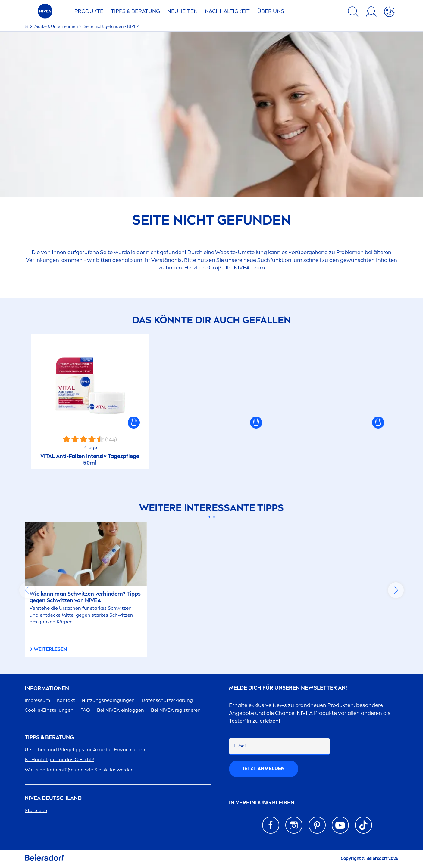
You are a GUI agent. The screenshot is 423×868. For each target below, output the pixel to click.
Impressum (37, 700)
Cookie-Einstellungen (49, 710)
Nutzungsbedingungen (108, 700)
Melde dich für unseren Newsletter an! (288, 688)
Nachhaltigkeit (227, 11)
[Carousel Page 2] (214, 517)
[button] (134, 423)
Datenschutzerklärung (167, 700)
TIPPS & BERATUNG (135, 11)
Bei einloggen (121, 710)
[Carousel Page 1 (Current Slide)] (209, 517)
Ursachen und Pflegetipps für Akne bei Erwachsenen (85, 750)
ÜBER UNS (271, 11)
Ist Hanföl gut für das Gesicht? (59, 759)
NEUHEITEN (182, 11)
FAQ (85, 710)
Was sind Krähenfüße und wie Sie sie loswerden (79, 770)
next (396, 590)
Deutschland (53, 798)
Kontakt (66, 700)
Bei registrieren (176, 710)
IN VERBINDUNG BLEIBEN (262, 803)
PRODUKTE (89, 11)
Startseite (36, 810)
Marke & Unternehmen (56, 27)
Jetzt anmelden (264, 769)
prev (27, 590)
